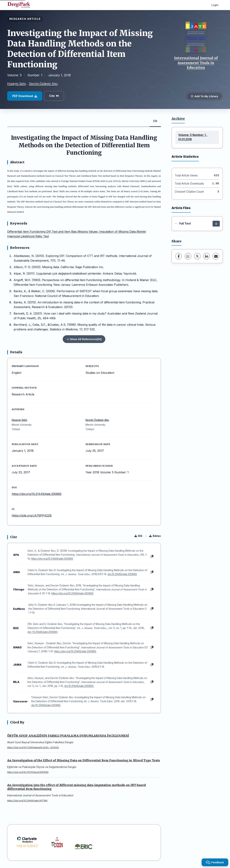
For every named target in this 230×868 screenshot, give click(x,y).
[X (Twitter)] (197, 256)
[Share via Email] (216, 256)
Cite (54, 96)
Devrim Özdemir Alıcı (43, 84)
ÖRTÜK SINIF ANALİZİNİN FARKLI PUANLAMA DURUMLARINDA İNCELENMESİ (68, 736)
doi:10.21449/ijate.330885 (122, 574)
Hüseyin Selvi (16, 84)
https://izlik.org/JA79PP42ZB (32, 515)
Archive (178, 119)
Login (215, 5)
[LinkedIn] (206, 256)
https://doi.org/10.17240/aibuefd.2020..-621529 (33, 747)
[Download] (216, 224)
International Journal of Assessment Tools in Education (196, 63)
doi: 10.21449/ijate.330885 (42, 632)
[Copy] (152, 557)
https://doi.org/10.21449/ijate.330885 (37, 494)
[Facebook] (179, 256)
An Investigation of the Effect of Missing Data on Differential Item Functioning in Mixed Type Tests (84, 760)
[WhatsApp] (188, 256)
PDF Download (25, 96)
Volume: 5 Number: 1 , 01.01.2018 (193, 137)
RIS (138, 536)
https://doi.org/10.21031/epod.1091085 (28, 772)
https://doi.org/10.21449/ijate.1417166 (27, 801)
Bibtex (155, 536)
